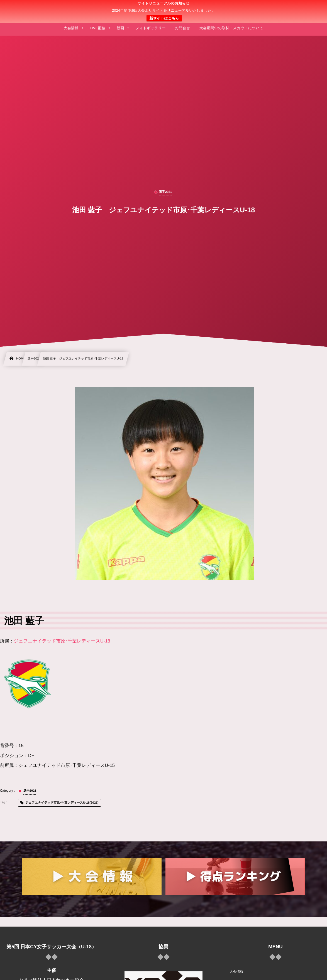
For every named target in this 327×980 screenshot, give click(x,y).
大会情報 (236, 972)
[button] (312, 8)
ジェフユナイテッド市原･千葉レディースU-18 (62, 641)
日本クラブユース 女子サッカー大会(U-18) (164, 11)
